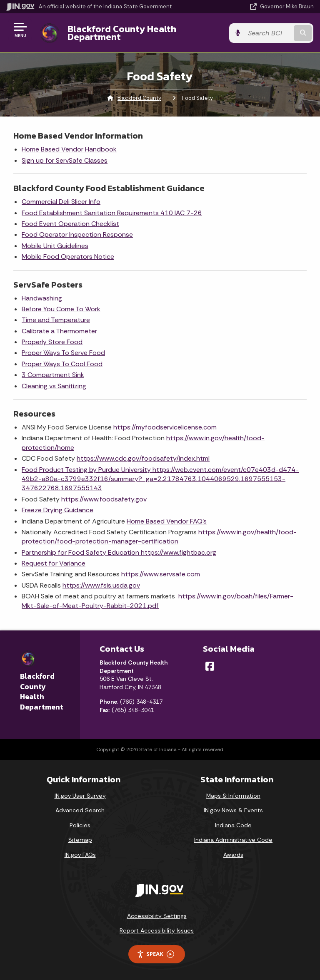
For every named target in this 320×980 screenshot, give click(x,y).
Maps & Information (233, 796)
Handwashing (42, 298)
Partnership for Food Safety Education (81, 552)
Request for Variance (54, 563)
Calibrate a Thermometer (59, 331)
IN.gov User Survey (80, 796)
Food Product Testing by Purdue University (87, 470)
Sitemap (80, 840)
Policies (80, 825)
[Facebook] (210, 666)
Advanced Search (80, 810)
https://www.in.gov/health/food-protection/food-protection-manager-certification (159, 537)
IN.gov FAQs (80, 855)
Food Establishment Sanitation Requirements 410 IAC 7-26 (112, 213)
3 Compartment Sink (53, 375)
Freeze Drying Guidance (57, 510)
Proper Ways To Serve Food (63, 353)
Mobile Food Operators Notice (68, 257)
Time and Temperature (56, 320)
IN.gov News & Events (233, 810)
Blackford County (139, 98)
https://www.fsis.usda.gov (101, 585)
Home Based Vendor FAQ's (167, 521)
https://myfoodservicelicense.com (165, 427)
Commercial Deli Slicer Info (61, 202)
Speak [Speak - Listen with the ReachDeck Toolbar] (155, 954)
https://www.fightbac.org (179, 552)
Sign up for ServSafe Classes (65, 160)
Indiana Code (233, 825)
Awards (233, 855)
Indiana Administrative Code (233, 840)
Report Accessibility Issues (157, 930)
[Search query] (269, 33)
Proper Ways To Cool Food (62, 364)
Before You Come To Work (61, 309)
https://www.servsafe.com (161, 574)
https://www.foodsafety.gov (104, 499)
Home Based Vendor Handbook (69, 149)
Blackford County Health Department (121, 33)
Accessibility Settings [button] (157, 916)
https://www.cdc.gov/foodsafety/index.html (143, 458)
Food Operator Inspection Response (77, 234)
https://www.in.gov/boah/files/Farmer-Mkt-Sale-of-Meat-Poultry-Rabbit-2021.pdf (157, 601)
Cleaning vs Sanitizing (54, 386)
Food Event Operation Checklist (70, 224)
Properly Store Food (52, 342)
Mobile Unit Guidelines (55, 246)
